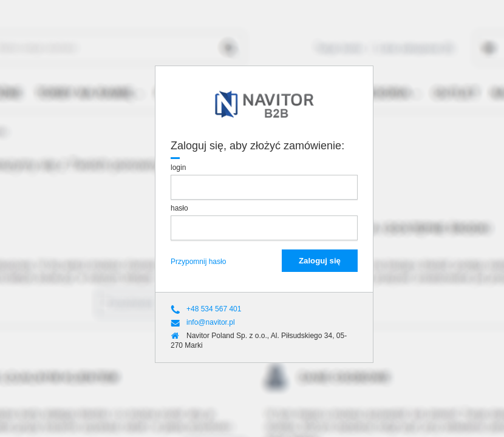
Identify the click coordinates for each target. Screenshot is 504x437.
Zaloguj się (320, 261)
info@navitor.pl (211, 323)
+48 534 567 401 (214, 310)
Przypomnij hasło (198, 262)
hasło (180, 208)
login (179, 168)
